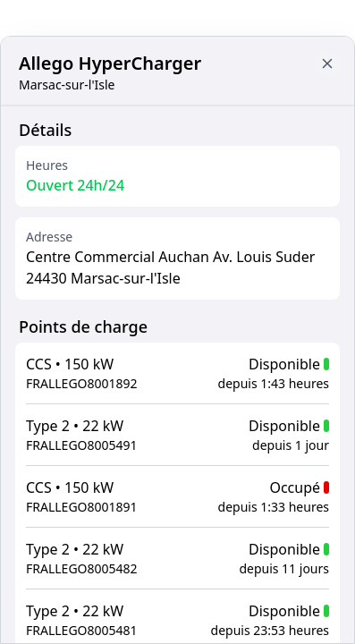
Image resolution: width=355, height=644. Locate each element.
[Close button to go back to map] (327, 64)
